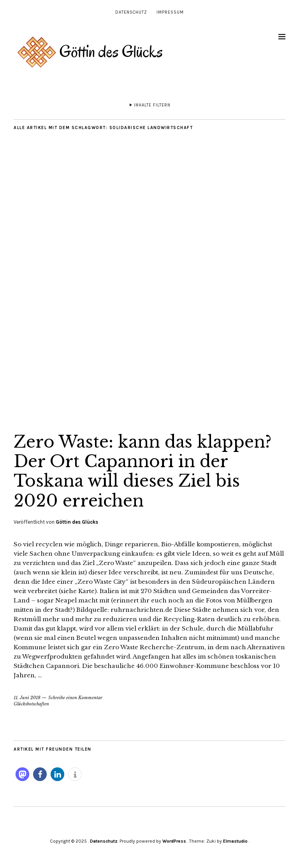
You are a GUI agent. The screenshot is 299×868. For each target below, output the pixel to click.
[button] (22, 774)
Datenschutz (131, 12)
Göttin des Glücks (77, 522)
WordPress (174, 841)
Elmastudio (235, 841)
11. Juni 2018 (27, 698)
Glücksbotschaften (31, 704)
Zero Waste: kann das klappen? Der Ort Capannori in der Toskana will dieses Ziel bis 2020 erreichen (142, 471)
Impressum (170, 12)
